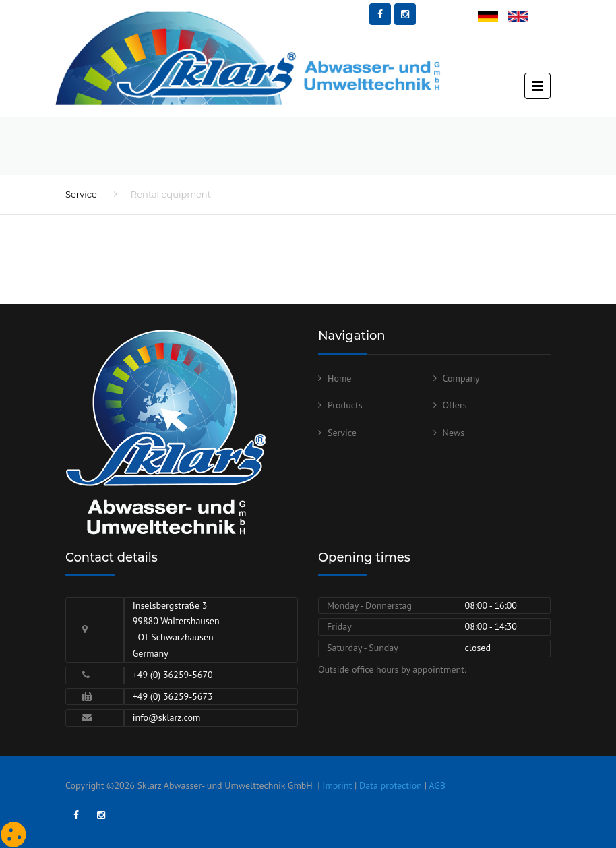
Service (81, 194)
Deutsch (494, 18)
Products (345, 405)
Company (461, 378)
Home (339, 378)
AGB (437, 785)
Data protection (391, 785)
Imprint (337, 785)
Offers (455, 405)
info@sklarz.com (167, 717)
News (454, 433)
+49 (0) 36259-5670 (173, 675)
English (523, 18)
